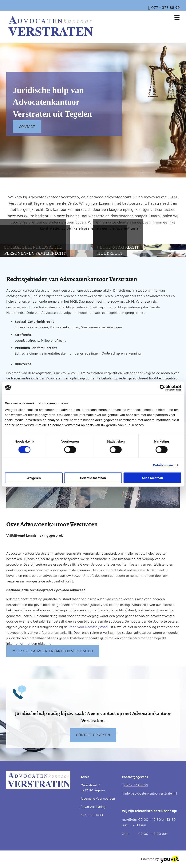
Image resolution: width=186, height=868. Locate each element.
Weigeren (34, 478)
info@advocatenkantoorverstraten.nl (151, 793)
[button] (27, 127)
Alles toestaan (152, 478)
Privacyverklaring (93, 807)
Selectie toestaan (93, 478)
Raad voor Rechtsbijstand (88, 627)
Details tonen (163, 465)
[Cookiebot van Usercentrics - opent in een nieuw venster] (163, 388)
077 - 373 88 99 (165, 7)
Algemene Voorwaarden (98, 798)
